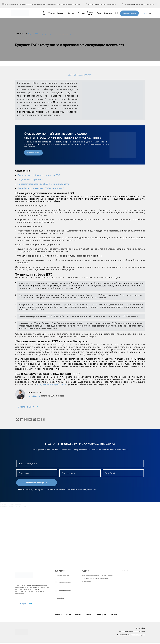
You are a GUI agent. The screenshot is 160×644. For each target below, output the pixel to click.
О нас (44, 13)
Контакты (108, 13)
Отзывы (81, 13)
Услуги (51, 13)
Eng (149, 13)
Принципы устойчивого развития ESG (39, 175)
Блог (99, 13)
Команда (61, 13)
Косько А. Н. (34, 396)
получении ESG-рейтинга (51, 384)
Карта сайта (140, 630)
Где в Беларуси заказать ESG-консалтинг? (41, 188)
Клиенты (71, 13)
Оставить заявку (129, 13)
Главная (58, 616)
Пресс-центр (90, 13)
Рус (145, 13)
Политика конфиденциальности (132, 633)
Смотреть (23, 604)
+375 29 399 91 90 (147, 4)
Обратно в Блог (26, 407)
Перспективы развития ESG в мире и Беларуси (44, 184)
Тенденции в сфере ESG (31, 180)
